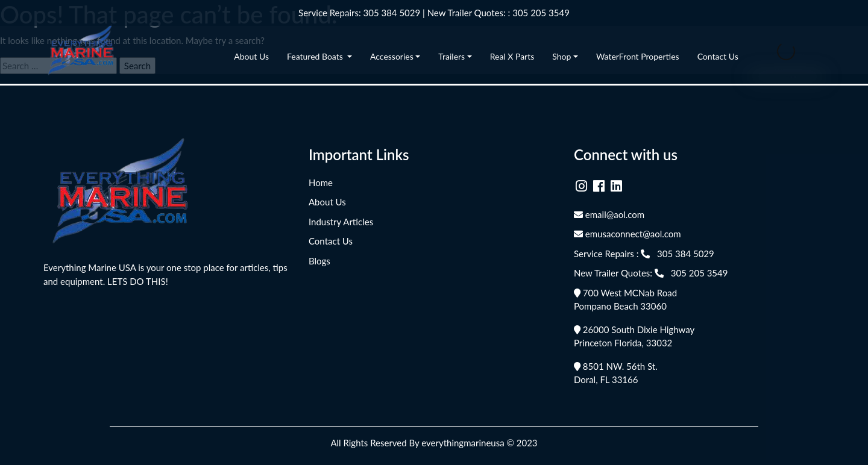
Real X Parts (512, 56)
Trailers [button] (451, 56)
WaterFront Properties (638, 56)
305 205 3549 (541, 13)
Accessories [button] (392, 56)
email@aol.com (609, 214)
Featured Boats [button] (316, 56)
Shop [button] (561, 56)
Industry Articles (341, 222)
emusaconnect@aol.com (627, 234)
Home (321, 183)
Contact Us (718, 56)
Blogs (319, 261)
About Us (251, 56)
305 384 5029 (392, 13)
